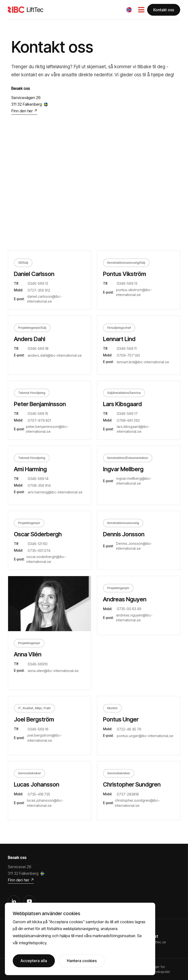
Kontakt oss (164, 10)
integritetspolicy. (33, 943)
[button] (129, 10)
